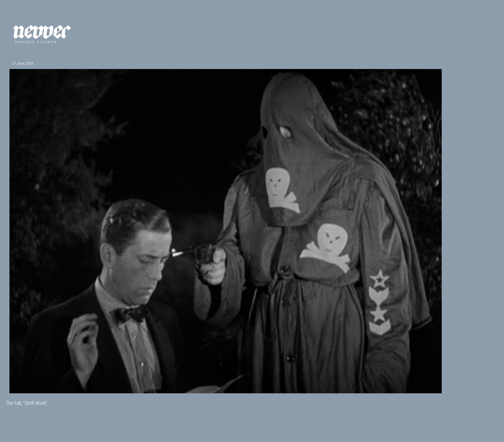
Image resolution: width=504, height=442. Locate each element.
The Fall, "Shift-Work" (27, 403)
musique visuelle (36, 42)
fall (16, 416)
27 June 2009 (23, 64)
